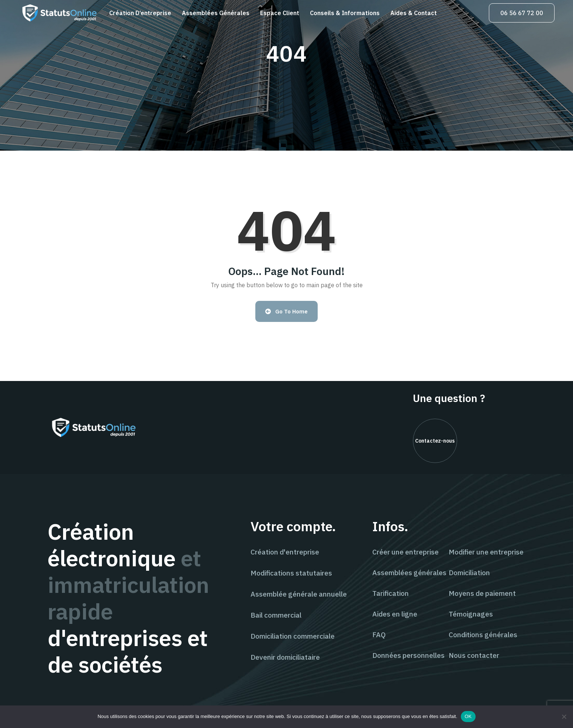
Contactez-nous (435, 441)
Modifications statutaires (291, 573)
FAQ (379, 635)
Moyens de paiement (482, 593)
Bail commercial (276, 615)
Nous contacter (474, 655)
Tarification (391, 593)
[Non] (564, 717)
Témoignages (471, 614)
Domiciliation (469, 573)
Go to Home (286, 311)
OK (468, 716)
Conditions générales (483, 635)
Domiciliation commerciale (293, 636)
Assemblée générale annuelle (299, 594)
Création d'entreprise (285, 552)
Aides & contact (414, 13)
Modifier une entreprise (486, 552)
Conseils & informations (345, 13)
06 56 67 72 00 (522, 13)
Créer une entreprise (405, 552)
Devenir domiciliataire (285, 657)
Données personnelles (408, 655)
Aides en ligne (395, 614)
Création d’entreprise (140, 13)
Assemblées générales (216, 13)
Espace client (280, 13)
